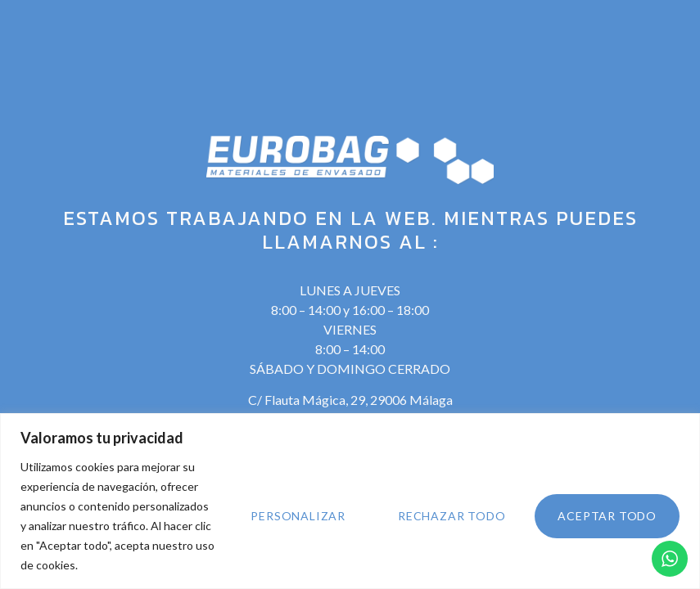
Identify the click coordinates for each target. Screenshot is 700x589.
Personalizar (298, 516)
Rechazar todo (452, 516)
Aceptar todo (607, 516)
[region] (350, 501)
